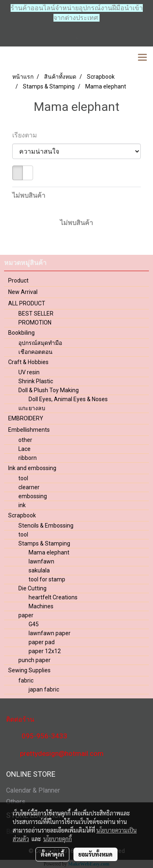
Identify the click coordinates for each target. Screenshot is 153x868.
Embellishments (29, 430)
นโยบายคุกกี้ (58, 839)
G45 (34, 624)
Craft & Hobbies (28, 362)
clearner (29, 487)
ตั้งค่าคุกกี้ (52, 854)
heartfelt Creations (53, 597)
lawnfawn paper (50, 633)
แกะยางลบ (32, 408)
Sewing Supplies (29, 670)
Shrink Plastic (36, 381)
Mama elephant (49, 552)
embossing (33, 496)
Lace (24, 449)
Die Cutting (32, 588)
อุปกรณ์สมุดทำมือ (40, 343)
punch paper (34, 660)
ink (22, 505)
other (25, 440)
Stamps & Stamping (44, 543)
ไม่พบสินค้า (29, 195)
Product (18, 280)
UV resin (29, 372)
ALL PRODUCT (27, 303)
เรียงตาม (27, 135)
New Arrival (23, 292)
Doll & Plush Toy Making (49, 390)
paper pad (42, 642)
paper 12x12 (45, 651)
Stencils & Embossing (46, 526)
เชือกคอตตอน (35, 352)
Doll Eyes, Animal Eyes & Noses (68, 399)
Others (16, 802)
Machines (41, 606)
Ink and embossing (32, 468)
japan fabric (44, 689)
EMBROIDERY (26, 418)
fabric (26, 680)
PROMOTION (35, 322)
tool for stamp (47, 579)
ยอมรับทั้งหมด (95, 854)
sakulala (39, 570)
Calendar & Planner (33, 790)
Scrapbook (22, 515)
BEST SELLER (36, 314)
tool (23, 478)
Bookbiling (21, 333)
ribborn (28, 458)
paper (26, 615)
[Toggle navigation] (142, 58)
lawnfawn (41, 561)
